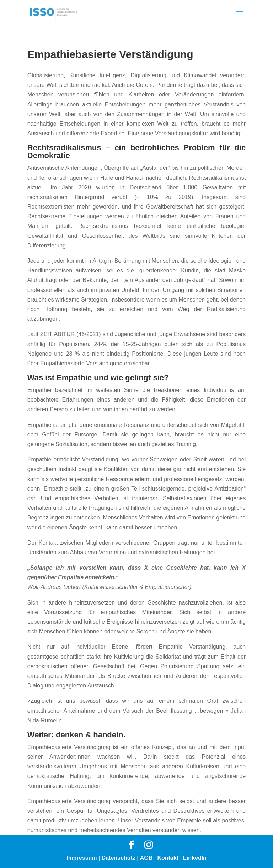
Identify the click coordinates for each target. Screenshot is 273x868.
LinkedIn (195, 858)
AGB (146, 858)
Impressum (82, 858)
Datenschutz (119, 858)
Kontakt (168, 858)
